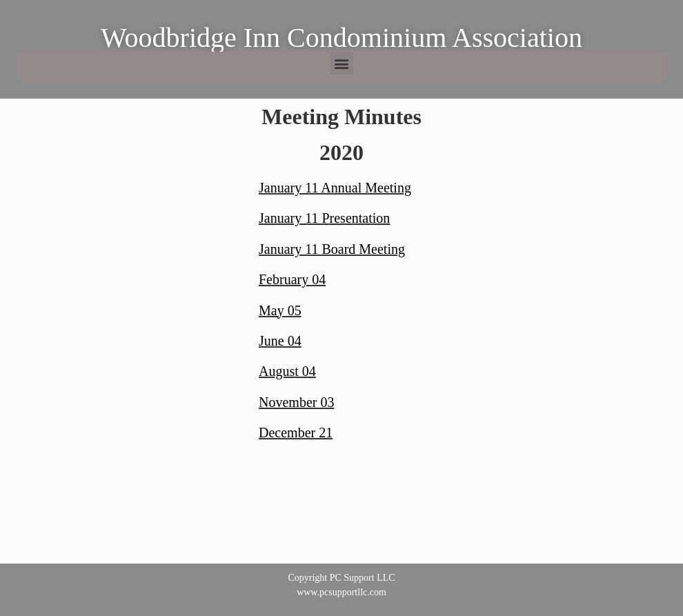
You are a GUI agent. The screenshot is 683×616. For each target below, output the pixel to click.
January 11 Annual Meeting (335, 188)
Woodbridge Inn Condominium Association (341, 38)
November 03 (296, 402)
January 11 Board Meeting (332, 249)
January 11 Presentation (324, 218)
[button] (342, 63)
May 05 (280, 310)
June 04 (280, 341)
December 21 (296, 433)
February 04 (292, 279)
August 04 (287, 371)
